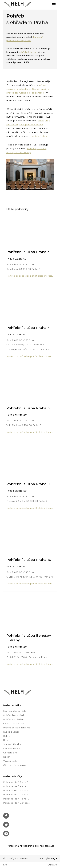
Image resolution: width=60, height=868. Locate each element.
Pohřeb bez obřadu (14, 715)
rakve (41, 121)
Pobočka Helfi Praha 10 (16, 799)
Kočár (6, 757)
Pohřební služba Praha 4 (28, 328)
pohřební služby (28, 52)
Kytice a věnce (11, 732)
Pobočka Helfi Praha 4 (16, 786)
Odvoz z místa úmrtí (14, 723)
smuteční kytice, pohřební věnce (25, 125)
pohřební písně (39, 136)
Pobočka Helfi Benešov (17, 803)
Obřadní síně (10, 753)
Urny (6, 740)
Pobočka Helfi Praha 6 (16, 790)
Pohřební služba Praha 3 (28, 252)
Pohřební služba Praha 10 (29, 560)
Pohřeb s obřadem (14, 719)
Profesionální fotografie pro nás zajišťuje (30, 846)
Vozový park (10, 761)
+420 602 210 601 (17, 259)
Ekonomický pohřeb (15, 711)
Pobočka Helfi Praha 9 (16, 795)
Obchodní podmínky (15, 765)
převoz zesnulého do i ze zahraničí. (26, 93)
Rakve (7, 736)
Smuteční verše (12, 749)
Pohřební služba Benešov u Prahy (29, 638)
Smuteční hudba (12, 744)
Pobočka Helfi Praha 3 (16, 782)
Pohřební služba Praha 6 (28, 408)
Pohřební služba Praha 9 (28, 484)
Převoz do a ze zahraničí (17, 728)
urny (47, 121)
